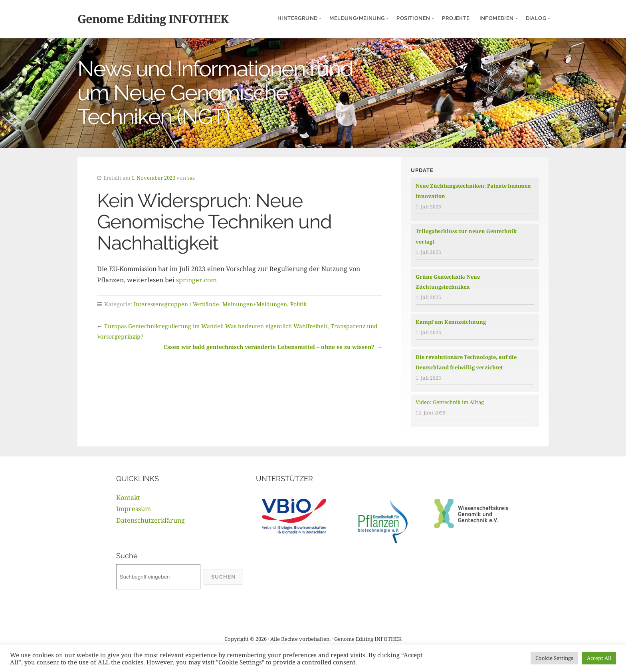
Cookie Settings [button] (554, 658)
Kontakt (128, 498)
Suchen (223, 577)
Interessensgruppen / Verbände (176, 304)
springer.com (196, 280)
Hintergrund (297, 18)
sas (191, 178)
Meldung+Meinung (357, 18)
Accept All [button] (599, 658)
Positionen (413, 18)
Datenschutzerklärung (151, 520)
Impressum (134, 509)
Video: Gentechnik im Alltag (450, 402)
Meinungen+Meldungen (255, 304)
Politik (298, 304)
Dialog (536, 18)
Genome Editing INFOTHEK (153, 19)
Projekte (456, 18)
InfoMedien (497, 18)
